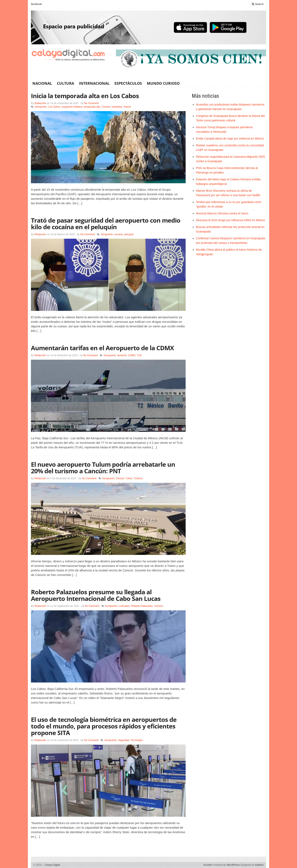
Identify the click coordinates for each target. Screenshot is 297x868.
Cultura (65, 83)
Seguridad (124, 740)
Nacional (42, 83)
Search (258, 4)
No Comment (91, 103)
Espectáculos (128, 83)
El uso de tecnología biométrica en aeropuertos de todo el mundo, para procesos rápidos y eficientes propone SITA (104, 726)
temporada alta (92, 107)
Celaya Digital (51, 865)
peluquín (129, 234)
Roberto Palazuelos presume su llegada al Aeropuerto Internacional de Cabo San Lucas (96, 595)
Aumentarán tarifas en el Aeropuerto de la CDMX (102, 348)
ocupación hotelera (72, 107)
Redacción (40, 103)
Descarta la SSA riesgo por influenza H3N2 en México (230, 220)
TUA (139, 355)
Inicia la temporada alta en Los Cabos (85, 96)
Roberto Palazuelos (142, 606)
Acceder (208, 865)
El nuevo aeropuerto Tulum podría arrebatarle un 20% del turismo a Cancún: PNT (103, 468)
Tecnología (137, 740)
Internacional (94, 83)
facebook (36, 4)
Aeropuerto (41, 107)
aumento (122, 355)
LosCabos (124, 606)
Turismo (106, 107)
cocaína (119, 234)
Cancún (120, 478)
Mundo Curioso (163, 83)
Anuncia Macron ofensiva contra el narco (222, 213)
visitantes (117, 107)
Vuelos (127, 107)
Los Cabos (54, 107)
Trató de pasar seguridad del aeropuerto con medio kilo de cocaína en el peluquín (106, 224)
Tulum (129, 478)
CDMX (132, 355)
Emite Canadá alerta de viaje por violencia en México (230, 139)
